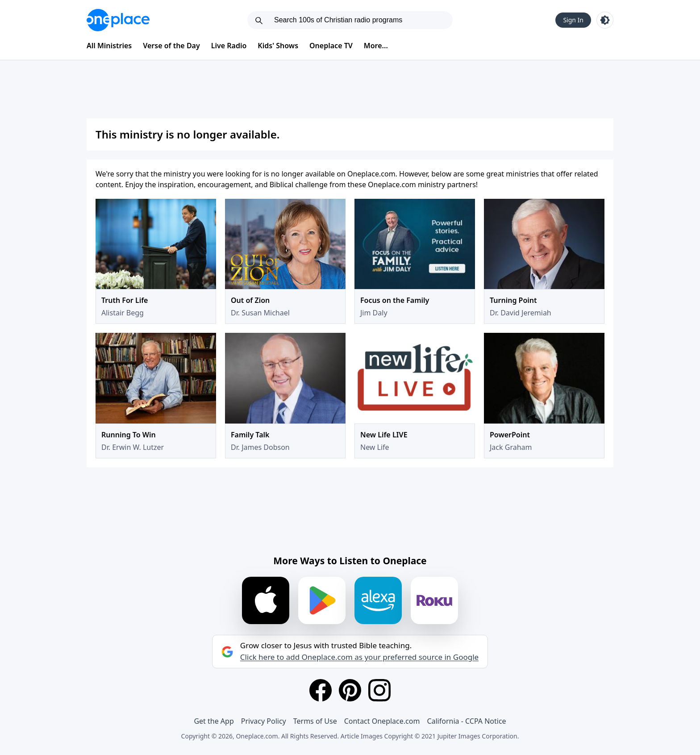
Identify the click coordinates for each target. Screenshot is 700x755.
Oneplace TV (331, 46)
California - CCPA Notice (466, 721)
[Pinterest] (350, 690)
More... (376, 46)
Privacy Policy (264, 721)
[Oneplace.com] (118, 20)
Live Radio (229, 46)
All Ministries (109, 46)
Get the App (214, 721)
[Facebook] (321, 690)
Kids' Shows (278, 46)
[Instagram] (379, 690)
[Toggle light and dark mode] (605, 20)
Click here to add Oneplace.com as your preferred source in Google (359, 657)
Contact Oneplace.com (382, 721)
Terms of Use (315, 721)
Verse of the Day (171, 46)
